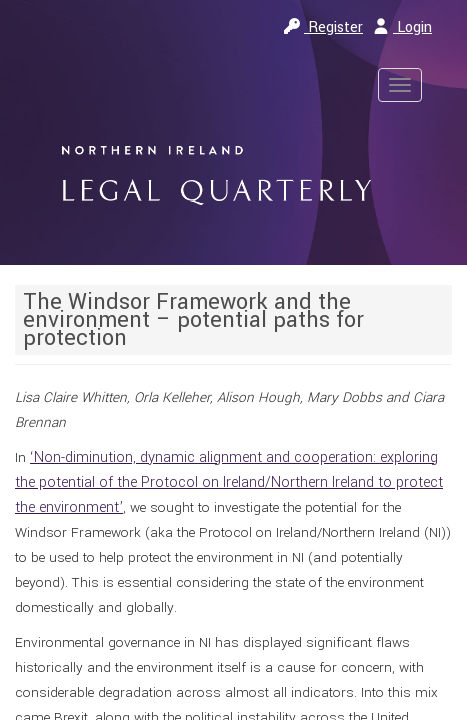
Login (402, 27)
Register (323, 27)
